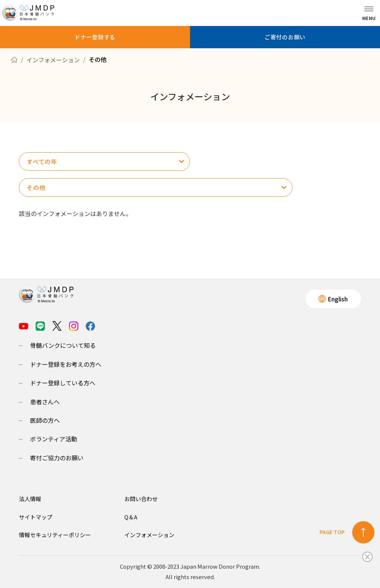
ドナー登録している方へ (63, 383)
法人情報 (30, 499)
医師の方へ (45, 420)
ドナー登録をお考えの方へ (66, 364)
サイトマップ (36, 517)
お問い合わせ (141, 499)
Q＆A (131, 517)
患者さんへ (45, 402)
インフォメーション (149, 535)
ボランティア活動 (54, 439)
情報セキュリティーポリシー (55, 535)
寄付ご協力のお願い (57, 458)
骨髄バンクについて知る (63, 345)
